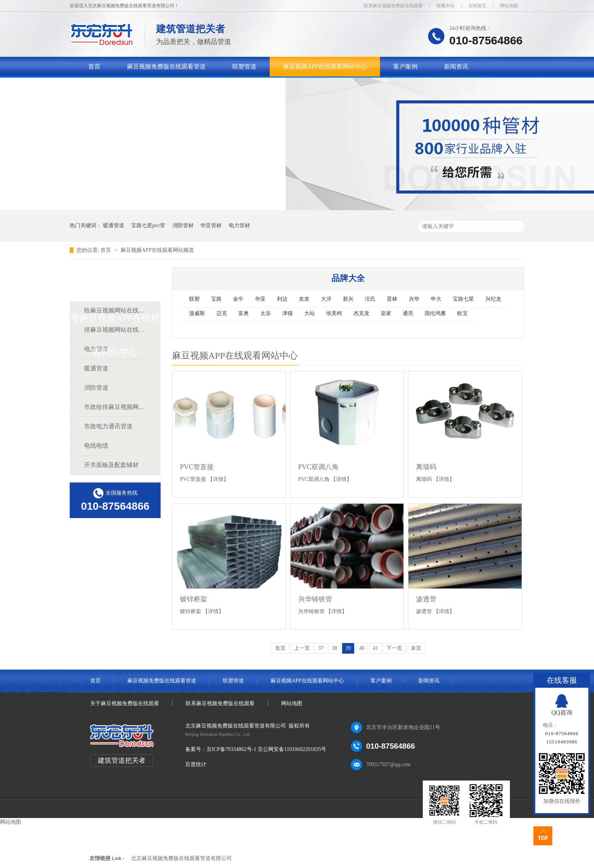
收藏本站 (445, 6)
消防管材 (183, 226)
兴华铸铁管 (315, 599)
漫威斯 (197, 313)
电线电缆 (96, 446)
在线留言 (477, 6)
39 (348, 648)
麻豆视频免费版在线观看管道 (166, 66)
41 (375, 648)
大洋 (326, 299)
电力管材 (239, 226)
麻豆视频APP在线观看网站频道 (157, 250)
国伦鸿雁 (435, 313)
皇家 (386, 313)
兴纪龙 (493, 299)
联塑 (194, 299)
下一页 (394, 648)
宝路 (216, 299)
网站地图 (509, 6)
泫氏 (370, 299)
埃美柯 (334, 313)
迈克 (222, 313)
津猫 (288, 313)
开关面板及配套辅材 (111, 465)
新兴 (348, 299)
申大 (436, 299)
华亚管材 (211, 226)
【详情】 (218, 479)
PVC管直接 (197, 467)
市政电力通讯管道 (108, 426)
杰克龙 (361, 313)
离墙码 (426, 467)
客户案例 (405, 66)
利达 (282, 299)
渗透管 (426, 599)
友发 (304, 299)
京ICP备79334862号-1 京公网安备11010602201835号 (266, 749)
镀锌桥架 (194, 599)
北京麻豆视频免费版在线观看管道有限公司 (181, 858)
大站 (310, 313)
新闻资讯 (456, 66)
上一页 (302, 648)
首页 (94, 66)
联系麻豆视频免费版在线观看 (393, 6)
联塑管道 (244, 66)
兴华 (414, 299)
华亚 (260, 299)
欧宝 (463, 313)
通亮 (408, 313)
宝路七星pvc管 (148, 226)
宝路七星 (463, 299)
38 (335, 648)
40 (362, 648)
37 (321, 648)
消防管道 (96, 388)
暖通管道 (114, 226)
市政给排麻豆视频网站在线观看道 (115, 407)
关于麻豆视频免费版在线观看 (128, 86)
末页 (416, 648)
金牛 (238, 299)
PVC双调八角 (318, 467)
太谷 (266, 313)
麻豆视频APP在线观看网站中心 (325, 66)
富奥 (244, 313)
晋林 (392, 299)
